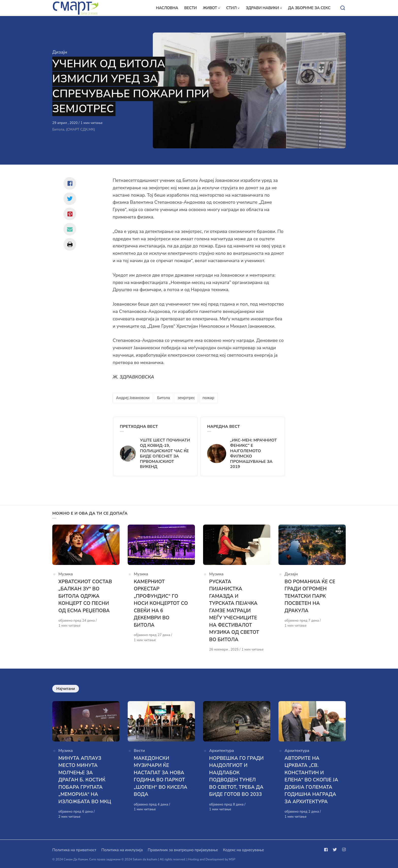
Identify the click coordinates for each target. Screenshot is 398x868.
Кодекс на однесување (243, 850)
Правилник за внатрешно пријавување (183, 850)
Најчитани (66, 689)
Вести (139, 751)
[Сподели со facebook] (70, 183)
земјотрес (186, 398)
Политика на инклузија (122, 850)
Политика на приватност (74, 850)
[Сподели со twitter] (70, 199)
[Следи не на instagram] (343, 850)
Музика (66, 574)
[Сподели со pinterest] (70, 214)
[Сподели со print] (70, 244)
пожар (208, 398)
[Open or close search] (343, 8)
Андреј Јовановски (133, 398)
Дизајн (60, 52)
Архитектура (222, 751)
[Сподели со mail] (70, 229)
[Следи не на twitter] (335, 850)
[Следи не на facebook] (327, 850)
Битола (163, 398)
